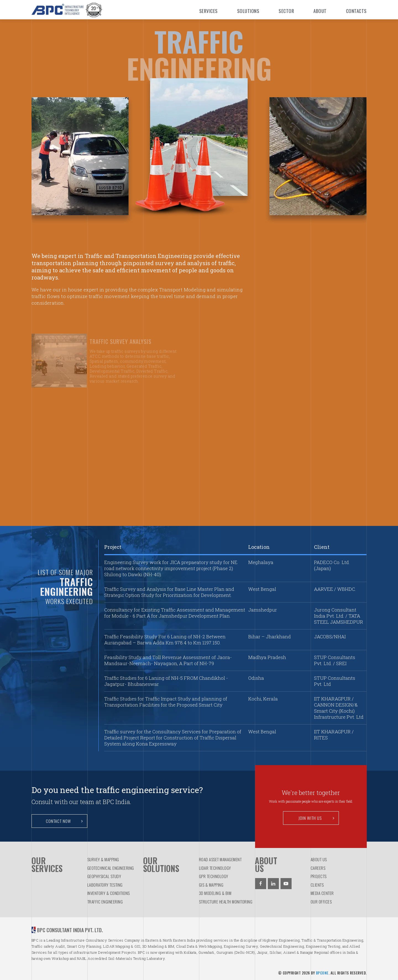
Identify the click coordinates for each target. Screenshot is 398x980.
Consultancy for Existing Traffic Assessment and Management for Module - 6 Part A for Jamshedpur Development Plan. (175, 613)
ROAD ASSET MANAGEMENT (220, 859)
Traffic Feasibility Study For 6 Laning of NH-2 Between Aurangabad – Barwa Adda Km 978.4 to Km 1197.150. (165, 640)
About (320, 11)
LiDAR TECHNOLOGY (215, 868)
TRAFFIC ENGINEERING (105, 902)
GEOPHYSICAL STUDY (104, 876)
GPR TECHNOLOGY (214, 876)
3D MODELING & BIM (215, 893)
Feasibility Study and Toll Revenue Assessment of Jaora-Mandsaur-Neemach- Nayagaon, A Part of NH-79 (168, 660)
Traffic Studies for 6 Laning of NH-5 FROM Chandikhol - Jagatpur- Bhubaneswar (166, 681)
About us (319, 859)
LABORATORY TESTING (105, 885)
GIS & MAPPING (211, 885)
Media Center (322, 893)
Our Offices (321, 902)
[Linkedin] (273, 884)
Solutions (248, 11)
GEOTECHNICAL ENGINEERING (111, 868)
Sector (286, 11)
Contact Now (64, 821)
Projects (319, 876)
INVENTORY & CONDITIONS (109, 893)
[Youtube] (286, 884)
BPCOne (322, 973)
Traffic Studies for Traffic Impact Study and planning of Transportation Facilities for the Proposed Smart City (166, 702)
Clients (317, 885)
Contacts (356, 11)
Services (209, 11)
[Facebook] (261, 884)
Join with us (316, 818)
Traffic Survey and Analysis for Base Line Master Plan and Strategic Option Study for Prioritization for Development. (169, 592)
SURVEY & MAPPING (103, 859)
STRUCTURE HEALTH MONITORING (226, 902)
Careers (318, 868)
